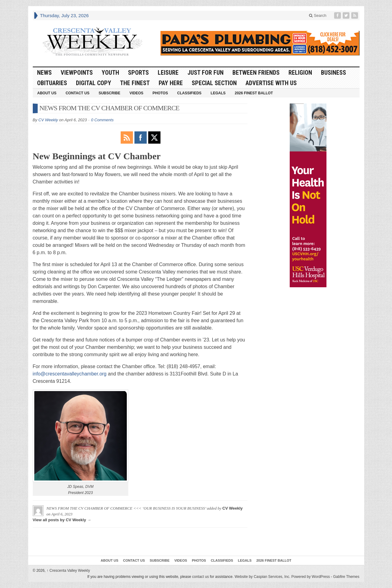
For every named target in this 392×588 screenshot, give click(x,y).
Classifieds (189, 93)
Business (334, 73)
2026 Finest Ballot (254, 93)
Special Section (214, 83)
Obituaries (52, 83)
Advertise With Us (271, 83)
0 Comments (102, 120)
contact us (200, 577)
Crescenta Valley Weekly (68, 571)
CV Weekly (48, 120)
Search (318, 15)
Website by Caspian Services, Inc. (262, 577)
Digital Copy (94, 83)
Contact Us (77, 93)
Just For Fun (205, 73)
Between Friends (256, 73)
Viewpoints (77, 73)
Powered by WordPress (311, 577)
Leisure (168, 73)
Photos (160, 93)
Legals (218, 93)
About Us (47, 93)
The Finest (135, 83)
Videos (136, 93)
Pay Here (171, 83)
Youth (110, 73)
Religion (300, 73)
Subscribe (109, 93)
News (44, 73)
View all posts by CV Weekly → (62, 520)
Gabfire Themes (346, 577)
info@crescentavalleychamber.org (70, 374)
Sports (138, 73)
